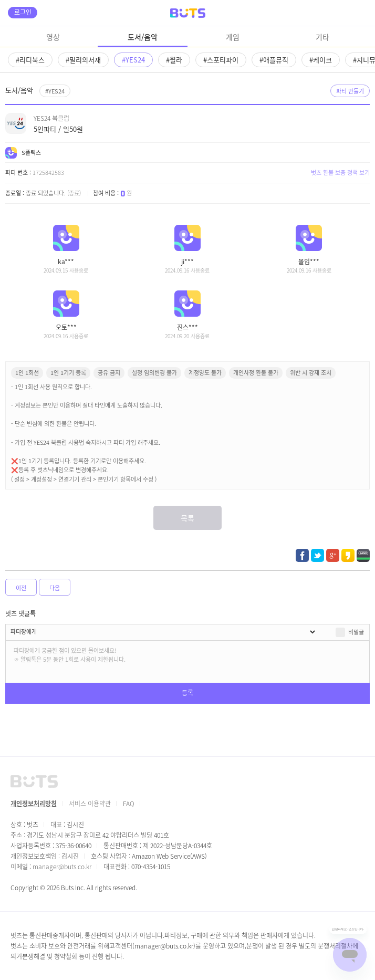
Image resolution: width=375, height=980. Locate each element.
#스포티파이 (221, 60)
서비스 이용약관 (90, 803)
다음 (55, 588)
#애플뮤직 (274, 60)
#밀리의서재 (83, 60)
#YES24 (133, 60)
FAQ (129, 803)
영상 (53, 37)
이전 (21, 588)
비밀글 (356, 632)
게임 (233, 37)
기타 (322, 37)
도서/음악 (143, 37)
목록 (187, 518)
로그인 (23, 12)
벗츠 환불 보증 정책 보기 (340, 172)
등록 (187, 692)
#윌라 (174, 60)
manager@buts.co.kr (62, 866)
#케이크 (321, 60)
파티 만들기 (350, 91)
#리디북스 (30, 60)
